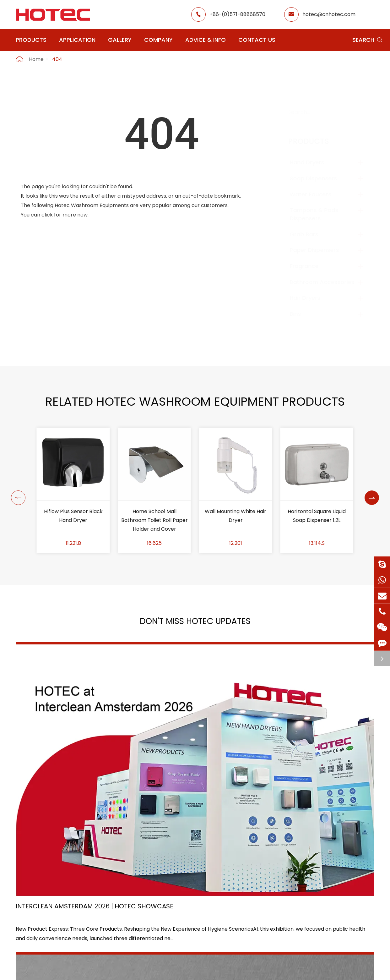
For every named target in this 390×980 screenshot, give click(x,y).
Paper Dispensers (320, 250)
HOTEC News (260, 920)
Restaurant (208, 897)
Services (254, 942)
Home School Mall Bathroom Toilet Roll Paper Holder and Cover (236, 520)
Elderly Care (165, 942)
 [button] (16, 490)
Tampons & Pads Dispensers (320, 214)
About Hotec (260, 897)
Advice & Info (206, 40)
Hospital (160, 931)
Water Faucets (317, 194)
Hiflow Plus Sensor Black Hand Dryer (154, 516)
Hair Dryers (311, 298)
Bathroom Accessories (328, 282)
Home (36, 59)
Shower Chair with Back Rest (73, 516)
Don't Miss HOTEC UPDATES (195, 623)
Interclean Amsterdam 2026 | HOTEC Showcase (64, 742)
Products (31, 40)
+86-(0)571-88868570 (237, 14)
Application (77, 40)
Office (157, 920)
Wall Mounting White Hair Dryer (317, 516)
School (203, 920)
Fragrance (310, 266)
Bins (301, 314)
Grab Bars (310, 234)
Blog (249, 931)
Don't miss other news (192, 803)
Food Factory (211, 931)
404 (57, 59)
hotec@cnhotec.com (329, 14)
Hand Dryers (313, 162)
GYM (155, 909)
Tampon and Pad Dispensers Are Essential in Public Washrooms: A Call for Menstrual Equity (317, 742)
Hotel (201, 909)
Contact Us (257, 40)
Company (158, 40)
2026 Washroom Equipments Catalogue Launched (187, 742)
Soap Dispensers (320, 178)
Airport (158, 897)
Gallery (120, 40)
